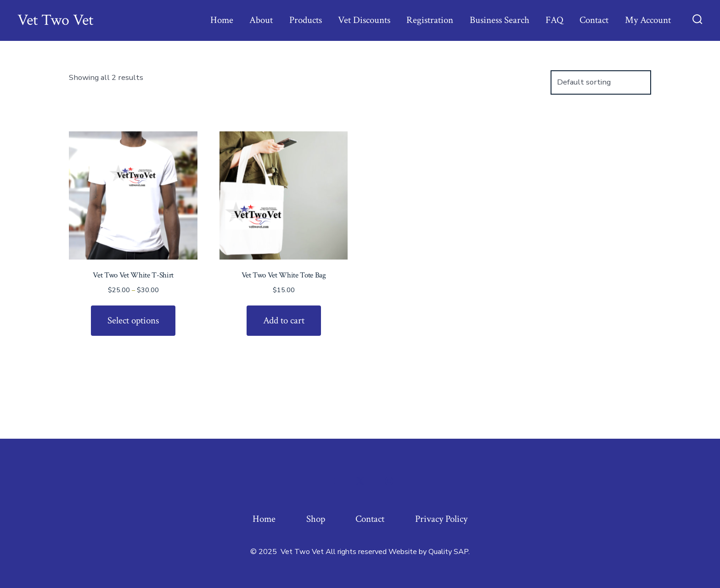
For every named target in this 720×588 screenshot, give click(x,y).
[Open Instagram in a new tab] (389, 481)
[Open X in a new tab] (360, 481)
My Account (648, 20)
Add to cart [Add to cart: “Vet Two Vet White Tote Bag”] (284, 320)
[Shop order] (601, 82)
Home (222, 20)
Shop (316, 519)
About (261, 20)
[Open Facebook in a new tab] (331, 481)
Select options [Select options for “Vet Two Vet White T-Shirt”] (133, 320)
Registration (430, 20)
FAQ (554, 20)
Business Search (500, 20)
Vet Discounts (364, 20)
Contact (594, 20)
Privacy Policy (441, 519)
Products (306, 20)
